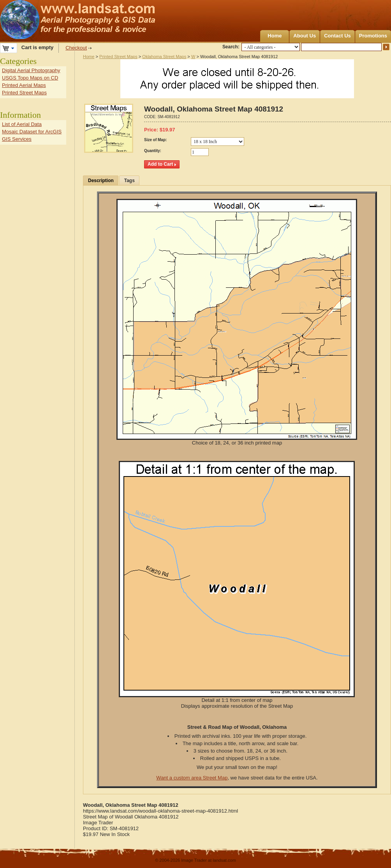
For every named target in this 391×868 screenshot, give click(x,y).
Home (275, 36)
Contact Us (337, 36)
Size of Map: (155, 140)
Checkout (76, 48)
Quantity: (153, 151)
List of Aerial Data (22, 124)
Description (101, 181)
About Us (305, 36)
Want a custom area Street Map (192, 778)
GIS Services (17, 139)
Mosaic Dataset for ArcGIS (32, 132)
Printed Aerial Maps (24, 85)
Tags (129, 181)
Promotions (373, 36)
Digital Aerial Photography (31, 70)
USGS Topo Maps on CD (30, 78)
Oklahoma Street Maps (164, 57)
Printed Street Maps (118, 57)
